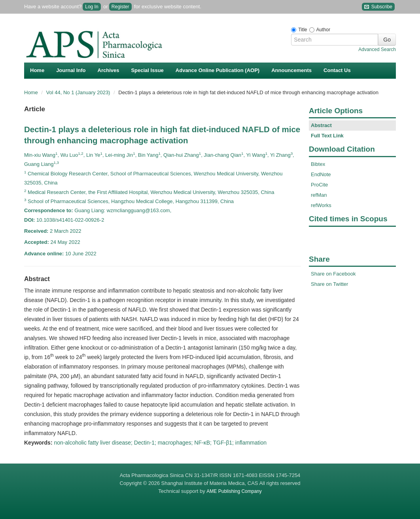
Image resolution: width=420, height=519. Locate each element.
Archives (109, 70)
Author (323, 30)
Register (120, 7)
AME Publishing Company (234, 491)
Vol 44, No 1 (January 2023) (79, 92)
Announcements (291, 70)
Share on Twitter (329, 284)
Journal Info (71, 70)
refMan (319, 195)
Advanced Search (377, 49)
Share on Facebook (333, 274)
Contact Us (337, 70)
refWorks (321, 205)
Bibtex (318, 164)
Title (303, 30)
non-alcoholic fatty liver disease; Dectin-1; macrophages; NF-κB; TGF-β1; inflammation (160, 443)
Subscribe (378, 7)
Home (37, 70)
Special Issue (147, 70)
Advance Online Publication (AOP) (218, 70)
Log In (92, 7)
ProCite (319, 185)
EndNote (321, 174)
